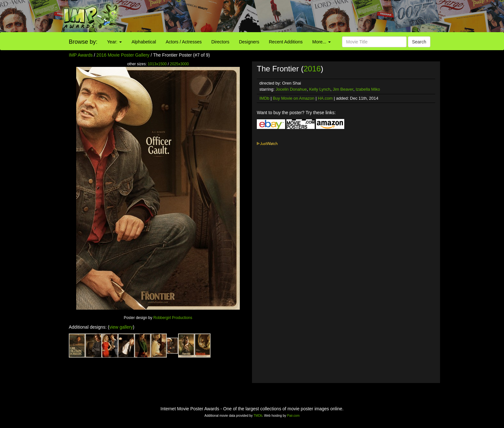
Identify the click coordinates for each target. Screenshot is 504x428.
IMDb (264, 98)
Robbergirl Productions (173, 318)
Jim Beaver (343, 89)
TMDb (258, 416)
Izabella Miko (368, 89)
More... (322, 42)
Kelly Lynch (320, 89)
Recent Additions (286, 42)
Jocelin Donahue (291, 89)
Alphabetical (144, 42)
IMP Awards (81, 55)
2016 (312, 69)
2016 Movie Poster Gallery (123, 55)
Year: (114, 42)
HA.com (325, 98)
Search (419, 42)
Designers (249, 42)
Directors (220, 42)
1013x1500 (157, 64)
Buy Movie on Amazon (294, 98)
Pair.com (293, 416)
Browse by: (83, 42)
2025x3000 (180, 64)
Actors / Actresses (184, 42)
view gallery (121, 327)
